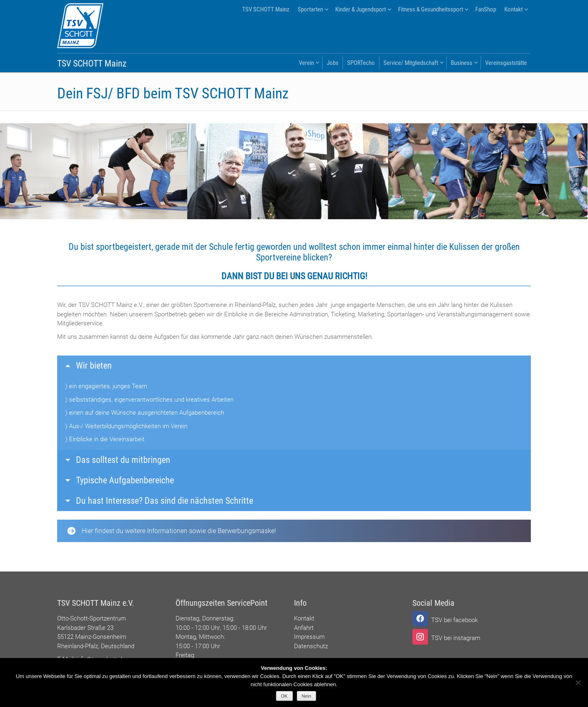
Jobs (333, 63)
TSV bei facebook (454, 620)
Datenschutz (311, 646)
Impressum (309, 637)
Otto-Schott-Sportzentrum (91, 618)
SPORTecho (361, 63)
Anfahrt (304, 628)
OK (284, 696)
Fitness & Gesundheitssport (431, 9)
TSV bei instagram (456, 638)
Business (462, 63)
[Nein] (578, 683)
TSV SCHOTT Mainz (266, 9)
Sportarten (310, 9)
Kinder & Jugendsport (361, 9)
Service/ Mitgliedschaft (411, 63)
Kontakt (513, 9)
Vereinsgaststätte (506, 63)
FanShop (486, 9)
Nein (306, 696)
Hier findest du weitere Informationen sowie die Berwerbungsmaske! (172, 531)
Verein (306, 63)
